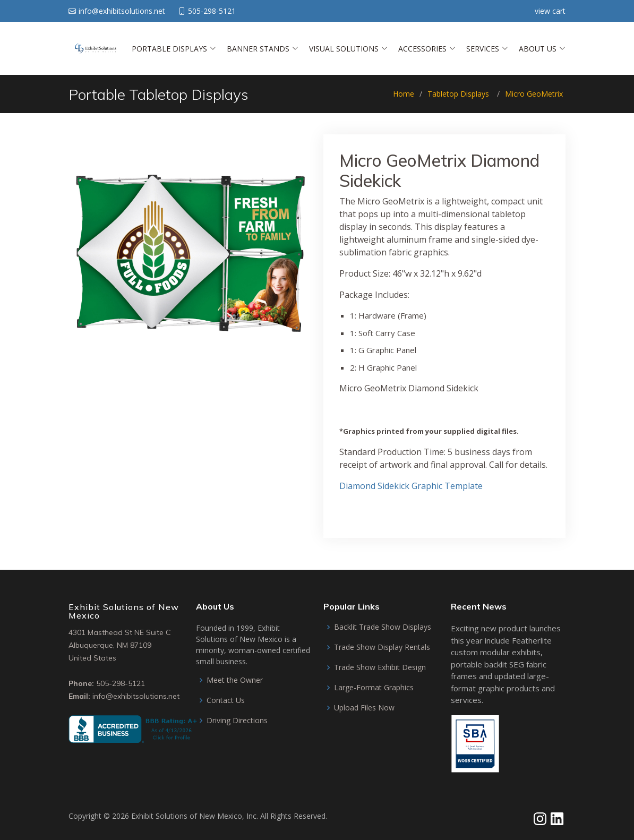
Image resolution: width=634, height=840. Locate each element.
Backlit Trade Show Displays (383, 627)
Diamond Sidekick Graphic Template (411, 486)
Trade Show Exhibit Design (380, 667)
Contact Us (226, 700)
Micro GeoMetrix (534, 94)
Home (404, 94)
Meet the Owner (235, 680)
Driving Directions (237, 721)
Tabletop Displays (458, 94)
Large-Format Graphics (374, 688)
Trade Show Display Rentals (382, 647)
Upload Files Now (364, 708)
